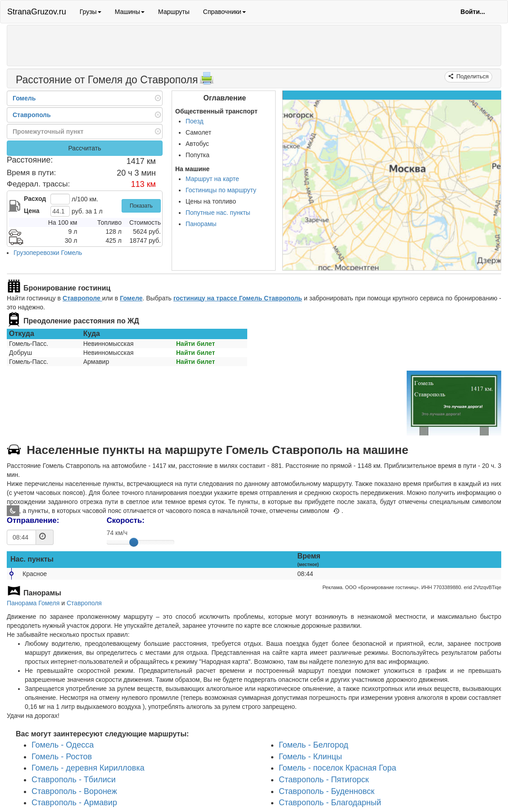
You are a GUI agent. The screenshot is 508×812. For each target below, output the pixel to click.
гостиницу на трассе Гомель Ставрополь (238, 298)
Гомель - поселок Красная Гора (338, 768)
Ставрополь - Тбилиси (74, 780)
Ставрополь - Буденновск (327, 791)
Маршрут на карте (212, 179)
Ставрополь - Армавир (74, 803)
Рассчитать (84, 148)
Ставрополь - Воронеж (74, 791)
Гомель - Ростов (62, 757)
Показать (141, 206)
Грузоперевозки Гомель (48, 253)
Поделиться (472, 76)
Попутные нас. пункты (218, 213)
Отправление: (33, 520)
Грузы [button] (91, 12)
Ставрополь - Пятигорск (324, 780)
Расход (35, 199)
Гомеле (131, 298)
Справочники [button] (225, 12)
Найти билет (195, 344)
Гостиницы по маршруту (221, 190)
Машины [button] (130, 12)
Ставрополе (82, 298)
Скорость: (126, 520)
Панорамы (201, 224)
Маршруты (174, 12)
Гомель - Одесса (63, 745)
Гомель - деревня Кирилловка (88, 768)
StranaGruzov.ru (37, 12)
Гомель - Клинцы (310, 757)
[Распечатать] (207, 81)
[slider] (134, 542)
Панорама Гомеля (33, 603)
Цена (32, 211)
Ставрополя (84, 603)
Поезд (195, 121)
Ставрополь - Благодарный (330, 803)
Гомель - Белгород (313, 745)
